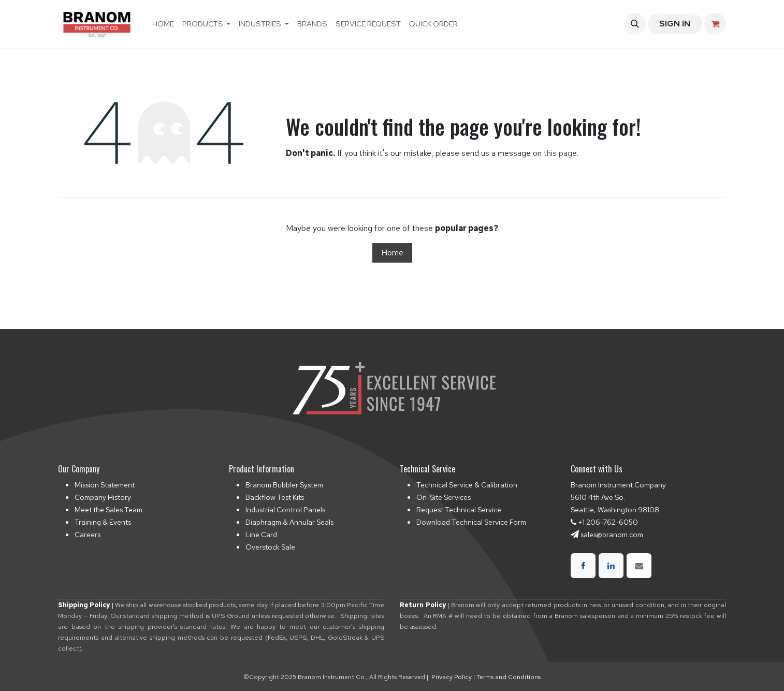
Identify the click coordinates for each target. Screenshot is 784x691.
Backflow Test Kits (275, 497)
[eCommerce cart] (715, 24)
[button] (635, 24)
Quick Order (433, 24)
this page (560, 153)
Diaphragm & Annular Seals (289, 522)
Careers (88, 535)
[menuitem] (163, 24)
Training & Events (103, 522)
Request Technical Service (459, 510)
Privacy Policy (452, 677)
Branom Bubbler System (284, 485)
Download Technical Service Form (471, 522)
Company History (103, 497)
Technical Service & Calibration (467, 485)
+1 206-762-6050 (608, 522)
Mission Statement (105, 485)
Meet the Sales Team (108, 510)
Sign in (675, 24)
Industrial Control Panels (285, 510)
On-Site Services (444, 497)
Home (392, 253)
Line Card (261, 535)
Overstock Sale (270, 547)
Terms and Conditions (509, 677)
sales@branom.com (612, 535)
